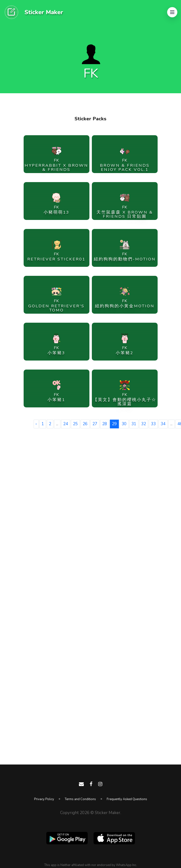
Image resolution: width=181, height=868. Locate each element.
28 (105, 424)
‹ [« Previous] (36, 424)
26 (85, 424)
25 (75, 424)
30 (124, 424)
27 (95, 424)
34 (163, 424)
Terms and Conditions (80, 799)
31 (134, 424)
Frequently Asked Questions (127, 799)
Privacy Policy (44, 799)
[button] (172, 12)
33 (153, 424)
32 (143, 424)
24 (66, 424)
